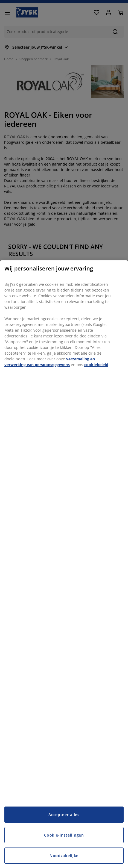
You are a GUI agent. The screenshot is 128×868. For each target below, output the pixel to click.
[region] (64, 564)
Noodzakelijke (64, 856)
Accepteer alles (64, 815)
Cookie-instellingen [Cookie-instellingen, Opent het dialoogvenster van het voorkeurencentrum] (64, 835)
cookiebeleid (96, 365)
